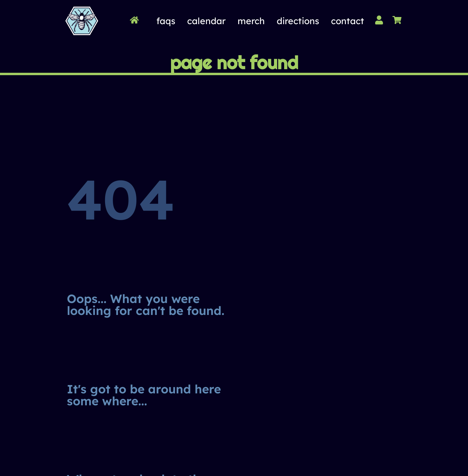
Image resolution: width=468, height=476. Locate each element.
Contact (348, 21)
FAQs (166, 21)
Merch (251, 21)
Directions (298, 21)
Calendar (206, 21)
